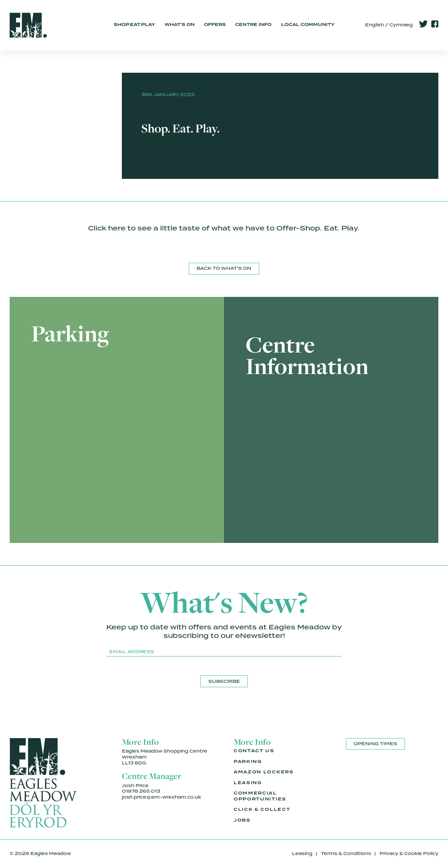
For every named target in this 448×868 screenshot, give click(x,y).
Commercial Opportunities (260, 796)
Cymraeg (401, 25)
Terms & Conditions (346, 854)
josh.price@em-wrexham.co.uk (161, 797)
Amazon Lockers (264, 772)
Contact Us (254, 751)
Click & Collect (262, 810)
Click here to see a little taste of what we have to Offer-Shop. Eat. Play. (224, 228)
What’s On (180, 25)
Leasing (248, 783)
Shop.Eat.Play (134, 25)
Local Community (308, 25)
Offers (215, 25)
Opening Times (375, 744)
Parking (248, 762)
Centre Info (253, 25)
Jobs (242, 820)
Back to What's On (224, 268)
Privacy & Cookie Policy (409, 854)
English (375, 25)
